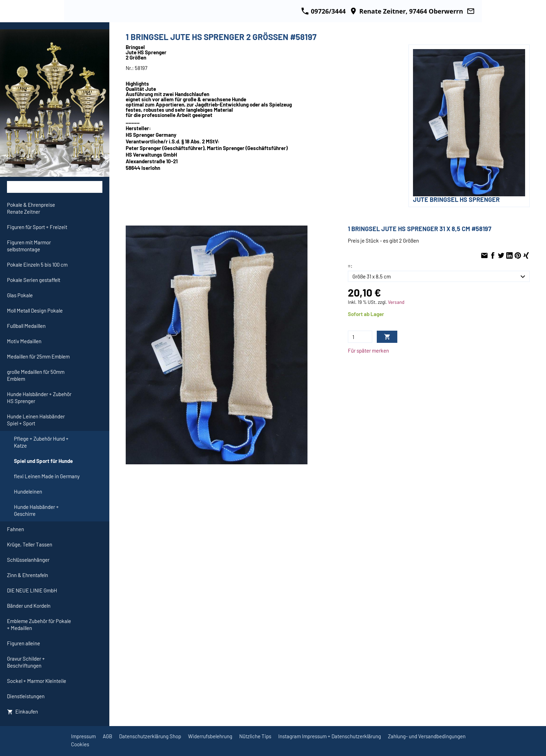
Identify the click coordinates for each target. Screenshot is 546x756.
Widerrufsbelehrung (210, 736)
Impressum (83, 736)
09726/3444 (323, 11)
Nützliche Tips (255, 736)
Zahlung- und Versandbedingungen (427, 736)
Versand (396, 302)
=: (350, 266)
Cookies (80, 744)
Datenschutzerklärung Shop (150, 736)
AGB (107, 736)
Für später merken (368, 351)
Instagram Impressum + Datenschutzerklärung (330, 736)
